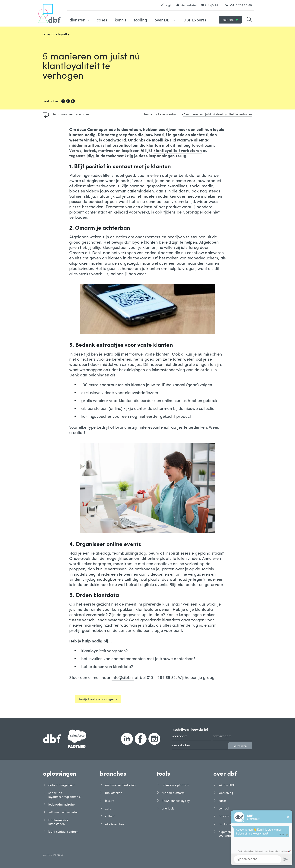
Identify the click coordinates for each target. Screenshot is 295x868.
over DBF (165, 20)
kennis (121, 20)
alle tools (168, 808)
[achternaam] (232, 737)
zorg (108, 808)
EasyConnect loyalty (176, 801)
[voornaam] (191, 737)
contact (230, 19)
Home (148, 114)
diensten (79, 20)
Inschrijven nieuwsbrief (190, 730)
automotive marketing (121, 785)
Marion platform (173, 793)
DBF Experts (195, 20)
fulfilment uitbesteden (63, 812)
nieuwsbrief (187, 5)
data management (62, 785)
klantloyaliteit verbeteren (178, 150)
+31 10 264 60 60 (239, 5)
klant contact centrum (63, 832)
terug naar (66, 114)
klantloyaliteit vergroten (104, 651)
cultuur (110, 816)
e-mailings (177, 186)
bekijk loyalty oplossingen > (98, 699)
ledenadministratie (62, 804)
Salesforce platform (175, 785)
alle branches (115, 824)
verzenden (240, 746)
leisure (110, 801)
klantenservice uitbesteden (58, 822)
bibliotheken (114, 793)
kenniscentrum (168, 114)
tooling (140, 20)
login (167, 5)
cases (102, 20)
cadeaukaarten (159, 253)
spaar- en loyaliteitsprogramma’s (64, 795)
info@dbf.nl (211, 5)
